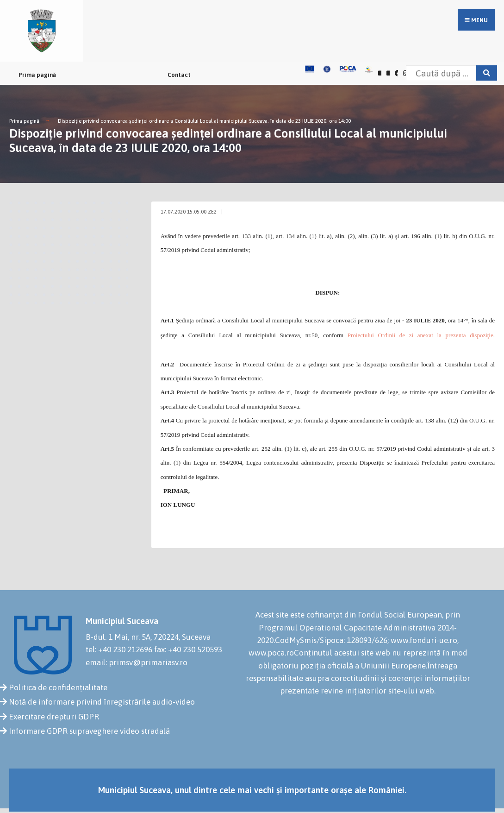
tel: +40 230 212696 (119, 649)
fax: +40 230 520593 (188, 649)
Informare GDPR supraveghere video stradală (89, 731)
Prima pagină (37, 75)
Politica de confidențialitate (58, 687)
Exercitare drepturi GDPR (54, 717)
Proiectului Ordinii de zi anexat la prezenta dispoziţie (420, 335)
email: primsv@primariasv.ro (137, 662)
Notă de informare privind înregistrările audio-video (102, 702)
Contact (179, 75)
